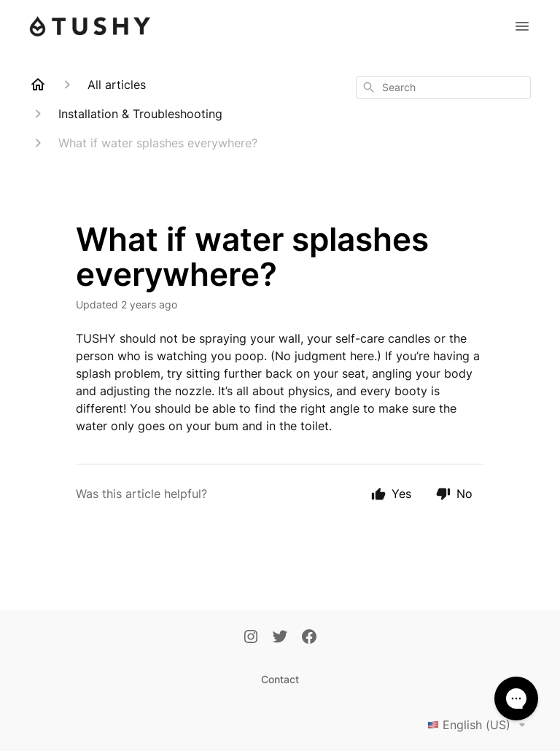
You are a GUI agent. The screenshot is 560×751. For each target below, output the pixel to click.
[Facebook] (309, 638)
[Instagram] (251, 638)
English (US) (479, 725)
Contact (280, 679)
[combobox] (443, 87)
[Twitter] (280, 638)
